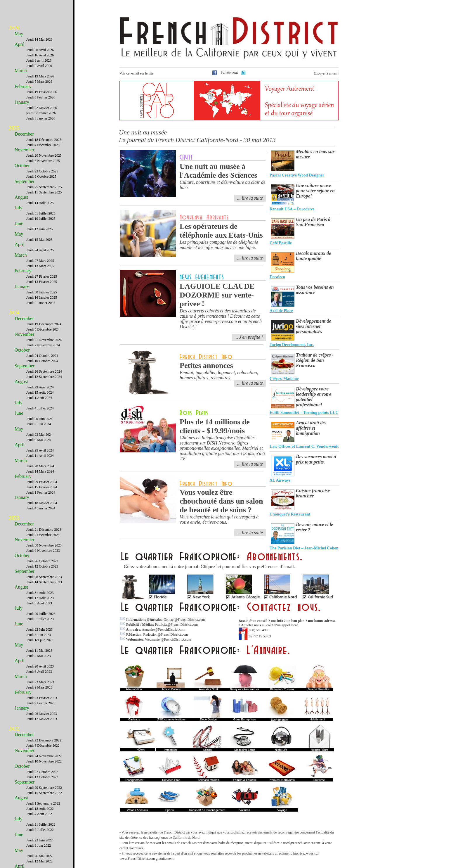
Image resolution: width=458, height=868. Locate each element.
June (19, 223)
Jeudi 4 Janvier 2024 (41, 508)
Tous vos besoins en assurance (315, 290)
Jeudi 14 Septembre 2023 (44, 582)
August (21, 197)
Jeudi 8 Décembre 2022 (43, 746)
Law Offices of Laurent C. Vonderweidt (304, 446)
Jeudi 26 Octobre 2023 (42, 561)
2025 (14, 128)
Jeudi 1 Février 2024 (41, 492)
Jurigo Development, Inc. (292, 345)
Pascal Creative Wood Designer (297, 175)
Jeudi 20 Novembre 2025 (44, 155)
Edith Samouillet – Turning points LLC (304, 413)
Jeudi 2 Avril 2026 (39, 66)
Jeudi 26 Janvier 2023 (42, 714)
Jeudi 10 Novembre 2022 (44, 761)
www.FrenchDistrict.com (137, 859)
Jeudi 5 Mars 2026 (39, 82)
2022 (14, 729)
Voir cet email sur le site (136, 73)
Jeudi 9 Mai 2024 (39, 440)
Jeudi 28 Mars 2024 (40, 466)
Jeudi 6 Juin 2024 (39, 424)
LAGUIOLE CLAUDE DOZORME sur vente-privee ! (217, 295)
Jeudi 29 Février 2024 (42, 482)
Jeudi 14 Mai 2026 (39, 39)
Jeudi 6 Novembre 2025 (43, 161)
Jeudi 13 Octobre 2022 (42, 777)
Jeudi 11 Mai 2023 (39, 651)
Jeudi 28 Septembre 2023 (44, 577)
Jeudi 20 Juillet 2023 (41, 614)
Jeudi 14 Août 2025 (40, 203)
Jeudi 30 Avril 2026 (40, 50)
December (24, 134)
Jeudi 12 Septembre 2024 (44, 377)
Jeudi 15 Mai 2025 (39, 240)
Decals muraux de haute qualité (313, 256)
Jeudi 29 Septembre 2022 (44, 788)
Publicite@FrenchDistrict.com (176, 625)
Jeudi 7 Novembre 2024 (43, 345)
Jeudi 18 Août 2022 (40, 809)
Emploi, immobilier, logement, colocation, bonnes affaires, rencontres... (219, 375)
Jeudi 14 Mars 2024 (40, 471)
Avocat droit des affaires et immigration (311, 428)
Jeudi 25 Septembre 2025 (44, 187)
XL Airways (280, 480)
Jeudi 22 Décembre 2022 (44, 740)
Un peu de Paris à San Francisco (313, 222)
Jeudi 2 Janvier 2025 (41, 303)
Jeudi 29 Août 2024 (40, 387)
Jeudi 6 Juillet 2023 (40, 619)
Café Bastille (281, 243)
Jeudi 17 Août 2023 (40, 598)
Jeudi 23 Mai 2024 (39, 435)
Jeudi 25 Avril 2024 (40, 450)
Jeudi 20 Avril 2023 (40, 666)
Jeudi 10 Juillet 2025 (41, 219)
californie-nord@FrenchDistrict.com (294, 843)
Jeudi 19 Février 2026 (42, 92)
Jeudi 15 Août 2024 (40, 392)
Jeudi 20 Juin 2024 (39, 419)
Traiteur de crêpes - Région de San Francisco (315, 360)
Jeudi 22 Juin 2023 (39, 630)
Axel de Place (281, 311)
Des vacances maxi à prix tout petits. (316, 459)
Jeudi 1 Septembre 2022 (43, 803)
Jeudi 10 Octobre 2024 (42, 361)
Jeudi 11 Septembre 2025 (44, 192)
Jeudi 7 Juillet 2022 (40, 830)
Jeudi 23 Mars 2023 (40, 682)
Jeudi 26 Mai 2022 (39, 856)
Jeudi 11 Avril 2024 (40, 456)
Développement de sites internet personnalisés (313, 326)
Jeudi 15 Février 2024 (42, 487)
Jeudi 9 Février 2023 (41, 703)
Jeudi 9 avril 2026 (39, 60)
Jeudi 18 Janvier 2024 (42, 503)
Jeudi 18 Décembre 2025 (44, 140)
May (19, 34)
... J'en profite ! (249, 337)
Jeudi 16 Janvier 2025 (42, 298)
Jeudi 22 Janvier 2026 (42, 108)
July (19, 208)
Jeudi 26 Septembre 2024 (44, 371)
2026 (14, 28)
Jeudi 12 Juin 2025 (39, 229)
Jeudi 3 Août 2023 (39, 603)
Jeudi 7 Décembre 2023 (43, 535)
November (25, 150)
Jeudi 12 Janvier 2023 (42, 719)
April (20, 44)
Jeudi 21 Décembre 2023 (44, 530)
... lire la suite (250, 383)
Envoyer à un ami (326, 73)
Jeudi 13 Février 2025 (42, 282)
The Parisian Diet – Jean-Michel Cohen (304, 548)
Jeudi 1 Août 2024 (39, 398)
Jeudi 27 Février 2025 (42, 276)
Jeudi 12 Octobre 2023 (42, 566)
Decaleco (277, 277)
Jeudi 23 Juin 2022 (39, 840)
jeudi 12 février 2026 (41, 113)
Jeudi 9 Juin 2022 (39, 845)
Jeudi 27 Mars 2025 (40, 261)
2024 (14, 313)
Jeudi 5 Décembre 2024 (43, 329)
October (22, 166)
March (21, 71)
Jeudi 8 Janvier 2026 (41, 118)
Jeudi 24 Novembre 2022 (44, 756)
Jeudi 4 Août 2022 (39, 814)
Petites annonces (206, 365)
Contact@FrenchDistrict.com (184, 620)
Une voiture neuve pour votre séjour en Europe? (315, 191)
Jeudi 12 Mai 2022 (39, 861)
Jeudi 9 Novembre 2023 (43, 551)
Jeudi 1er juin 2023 (40, 640)
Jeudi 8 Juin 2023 (39, 635)
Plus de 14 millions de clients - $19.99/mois (215, 426)
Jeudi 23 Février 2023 (42, 698)
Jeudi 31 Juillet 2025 (41, 213)
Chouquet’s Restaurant (290, 514)
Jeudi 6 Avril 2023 (39, 672)
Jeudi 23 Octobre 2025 (42, 171)
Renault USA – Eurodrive (292, 209)
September (25, 181)
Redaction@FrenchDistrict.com (165, 634)
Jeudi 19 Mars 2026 (40, 76)
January (22, 102)
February (23, 86)
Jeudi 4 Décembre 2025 (43, 145)
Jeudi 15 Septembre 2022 (44, 793)
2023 (14, 518)
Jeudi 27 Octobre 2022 (42, 772)
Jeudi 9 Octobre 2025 (41, 177)
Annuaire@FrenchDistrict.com (163, 630)
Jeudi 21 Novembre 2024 (44, 340)
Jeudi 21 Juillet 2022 (41, 824)
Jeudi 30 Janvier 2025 (42, 292)
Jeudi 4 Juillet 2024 (40, 408)
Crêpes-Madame (284, 379)
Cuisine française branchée (313, 493)
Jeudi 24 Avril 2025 (40, 250)
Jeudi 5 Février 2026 (41, 97)
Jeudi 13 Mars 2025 (40, 266)
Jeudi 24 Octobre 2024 (42, 356)
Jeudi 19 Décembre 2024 (44, 324)
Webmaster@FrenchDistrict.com (168, 639)
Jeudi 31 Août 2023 (40, 593)
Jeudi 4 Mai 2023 (39, 656)
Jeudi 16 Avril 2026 (40, 55)
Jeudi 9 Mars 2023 (39, 687)
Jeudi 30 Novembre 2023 (44, 545)
